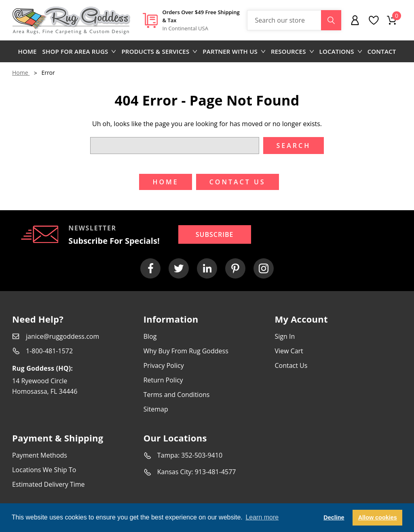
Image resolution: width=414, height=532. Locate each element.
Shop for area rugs (79, 51)
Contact (382, 51)
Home (27, 51)
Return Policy (163, 380)
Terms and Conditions (177, 395)
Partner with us (234, 51)
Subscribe (215, 234)
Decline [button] (334, 517)
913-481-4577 (215, 472)
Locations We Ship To (44, 470)
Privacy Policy (164, 365)
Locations (341, 51)
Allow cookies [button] (378, 517)
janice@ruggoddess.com (62, 336)
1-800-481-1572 (49, 351)
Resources (292, 51)
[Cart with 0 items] (392, 20)
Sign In (285, 336)
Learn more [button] (262, 517)
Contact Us (291, 365)
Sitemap (156, 409)
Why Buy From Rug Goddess (186, 351)
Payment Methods (40, 455)
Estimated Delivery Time (49, 484)
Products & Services (159, 51)
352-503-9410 (202, 455)
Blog (150, 336)
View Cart (289, 351)
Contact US (238, 182)
